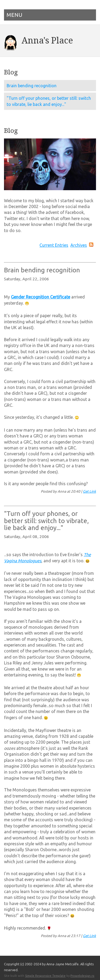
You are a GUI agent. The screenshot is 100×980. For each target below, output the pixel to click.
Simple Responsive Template (45, 971)
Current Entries (54, 245)
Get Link (89, 490)
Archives (79, 245)
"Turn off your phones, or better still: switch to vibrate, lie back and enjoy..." (49, 101)
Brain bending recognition (32, 86)
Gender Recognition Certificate (41, 297)
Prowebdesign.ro (82, 971)
